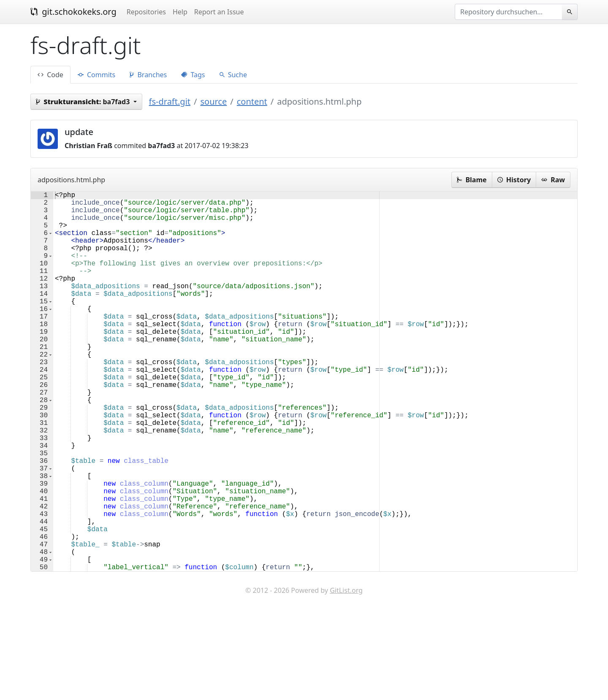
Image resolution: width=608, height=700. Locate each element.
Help (180, 12)
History (514, 180)
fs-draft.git (170, 101)
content (252, 101)
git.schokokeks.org (73, 12)
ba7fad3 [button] (84, 102)
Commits (96, 75)
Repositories (146, 12)
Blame (472, 180)
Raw (553, 180)
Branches (148, 75)
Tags (193, 75)
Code (50, 75)
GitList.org (346, 675)
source (213, 101)
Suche (233, 75)
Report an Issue (219, 12)
